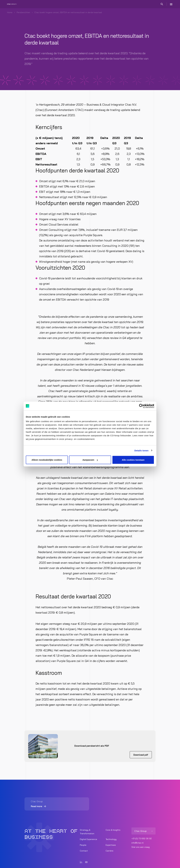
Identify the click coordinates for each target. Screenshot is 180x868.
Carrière (109, 851)
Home (10, 12)
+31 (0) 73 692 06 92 (142, 839)
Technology (111, 839)
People (83, 845)
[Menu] (171, 4)
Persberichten (23, 12)
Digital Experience (88, 839)
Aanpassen (90, 460)
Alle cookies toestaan (133, 460)
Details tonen (141, 450)
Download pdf (141, 755)
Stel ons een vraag (141, 847)
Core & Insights (113, 830)
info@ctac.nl (138, 843)
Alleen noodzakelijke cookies (47, 460)
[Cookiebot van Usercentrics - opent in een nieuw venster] (141, 406)
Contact (84, 851)
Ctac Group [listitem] (141, 831)
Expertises (111, 845)
